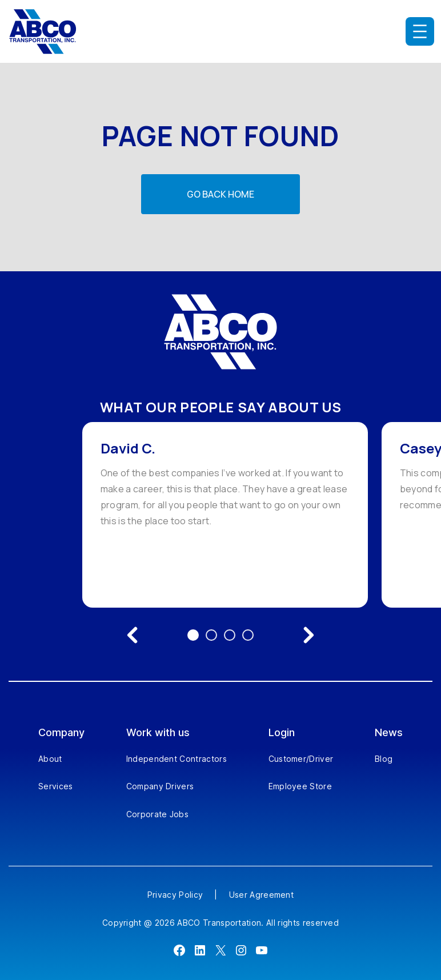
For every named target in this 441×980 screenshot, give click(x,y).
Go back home (220, 194)
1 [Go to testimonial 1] (193, 635)
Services (56, 786)
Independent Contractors (177, 759)
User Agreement (261, 895)
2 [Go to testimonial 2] (211, 635)
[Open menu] (420, 31)
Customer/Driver (301, 759)
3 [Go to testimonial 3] (230, 635)
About (50, 759)
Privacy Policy (175, 895)
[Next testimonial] (308, 635)
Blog (384, 759)
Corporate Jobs (157, 814)
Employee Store (300, 786)
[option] (225, 515)
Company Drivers (160, 786)
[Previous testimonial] (133, 635)
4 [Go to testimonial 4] (248, 635)
